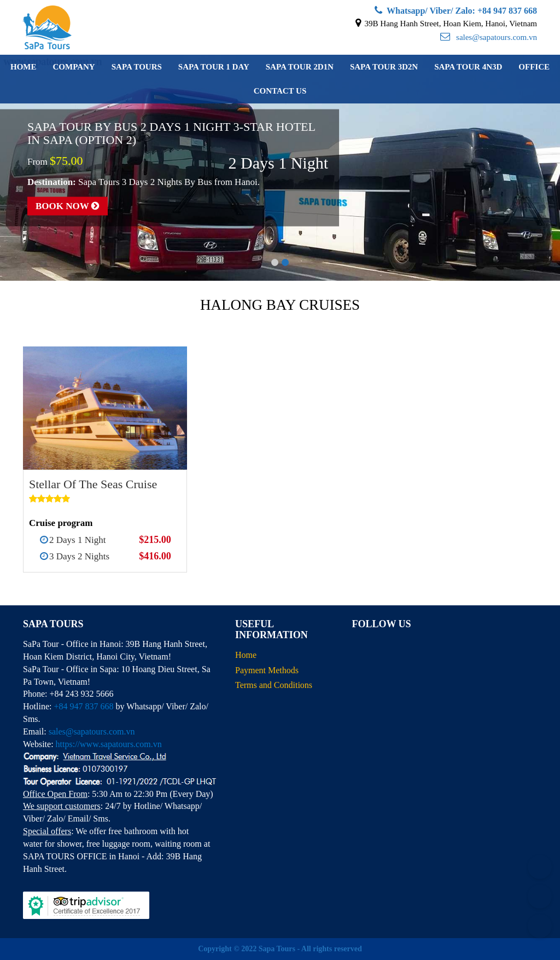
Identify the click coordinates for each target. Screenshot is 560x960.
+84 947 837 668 (83, 706)
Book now (68, 206)
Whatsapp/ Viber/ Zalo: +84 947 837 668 (456, 11)
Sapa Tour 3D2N (384, 67)
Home (24, 67)
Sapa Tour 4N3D (468, 67)
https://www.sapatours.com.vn (109, 744)
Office (534, 67)
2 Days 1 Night (77, 540)
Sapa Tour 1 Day (214, 67)
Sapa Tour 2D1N (300, 67)
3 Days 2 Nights (79, 556)
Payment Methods (267, 670)
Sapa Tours (137, 67)
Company (74, 67)
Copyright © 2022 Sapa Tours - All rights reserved (280, 949)
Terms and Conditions (274, 685)
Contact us (280, 91)
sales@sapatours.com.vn (489, 37)
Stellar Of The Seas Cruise (93, 484)
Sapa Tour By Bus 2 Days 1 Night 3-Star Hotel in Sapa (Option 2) (171, 133)
